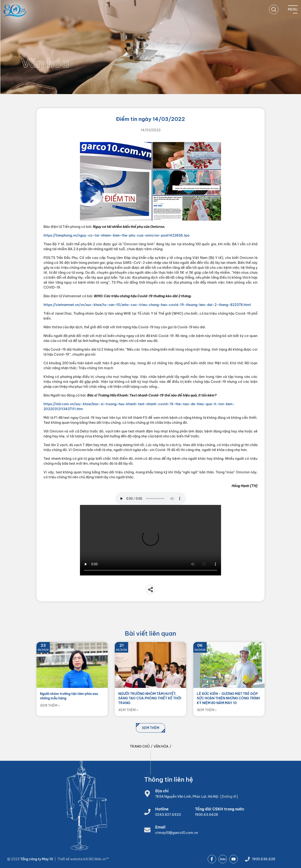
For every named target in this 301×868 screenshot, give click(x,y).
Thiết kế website (70, 859)
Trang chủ (140, 746)
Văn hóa (161, 746)
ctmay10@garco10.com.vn (177, 833)
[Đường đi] (229, 797)
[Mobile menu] (293, 9)
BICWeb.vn (97, 859)
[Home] (15, 11)
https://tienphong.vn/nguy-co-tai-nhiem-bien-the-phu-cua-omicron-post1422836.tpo (117, 235)
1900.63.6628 (206, 815)
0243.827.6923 (168, 815)
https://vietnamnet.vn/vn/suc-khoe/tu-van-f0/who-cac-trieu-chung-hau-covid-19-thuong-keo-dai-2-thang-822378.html (147, 305)
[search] (274, 9)
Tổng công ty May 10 (37, 859)
